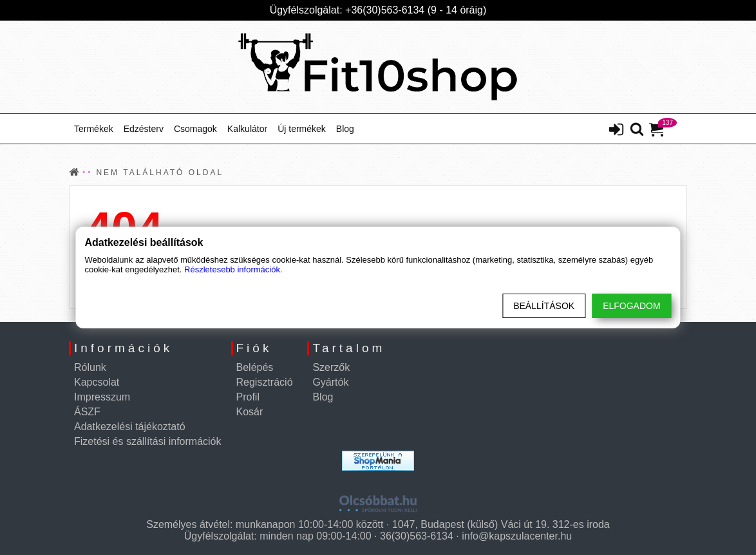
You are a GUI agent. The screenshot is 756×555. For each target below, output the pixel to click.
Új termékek (302, 129)
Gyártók (330, 382)
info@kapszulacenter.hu (517, 536)
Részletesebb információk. (233, 269)
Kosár (250, 412)
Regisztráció (265, 382)
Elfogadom (631, 306)
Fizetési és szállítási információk (148, 441)
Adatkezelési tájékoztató (130, 427)
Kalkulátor (247, 129)
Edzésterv (144, 129)
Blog (345, 129)
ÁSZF (87, 412)
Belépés (255, 367)
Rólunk (90, 367)
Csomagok (195, 129)
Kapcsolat (97, 382)
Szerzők (331, 367)
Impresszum (102, 397)
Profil (248, 397)
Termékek (94, 129)
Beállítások (544, 306)
